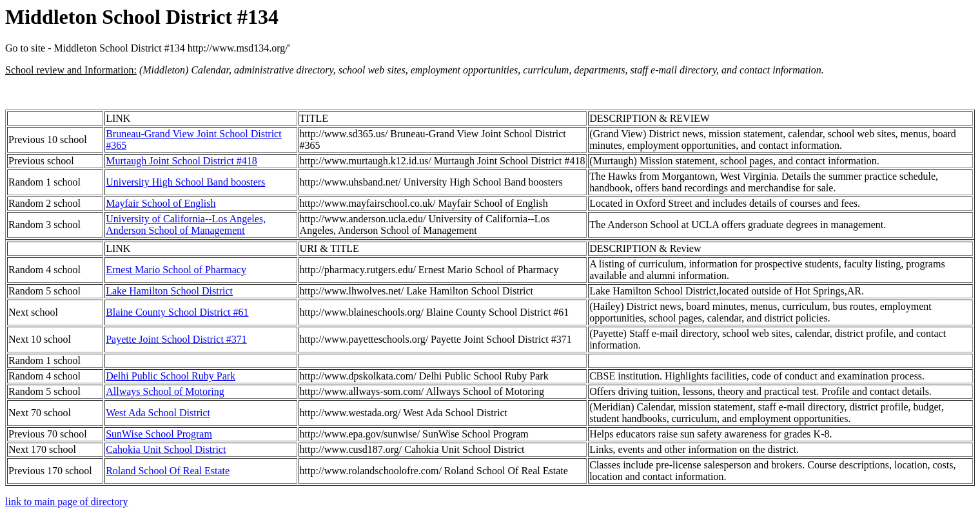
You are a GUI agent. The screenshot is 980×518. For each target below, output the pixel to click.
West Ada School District (158, 413)
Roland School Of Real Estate (168, 471)
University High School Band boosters (185, 182)
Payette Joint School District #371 (176, 339)
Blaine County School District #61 (177, 312)
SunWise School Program (159, 434)
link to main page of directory (67, 502)
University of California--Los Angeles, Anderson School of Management (186, 225)
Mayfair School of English (161, 203)
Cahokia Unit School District (166, 449)
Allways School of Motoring (165, 391)
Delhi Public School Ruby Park (171, 376)
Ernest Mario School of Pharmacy (176, 270)
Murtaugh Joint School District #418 (181, 161)
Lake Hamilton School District (169, 291)
